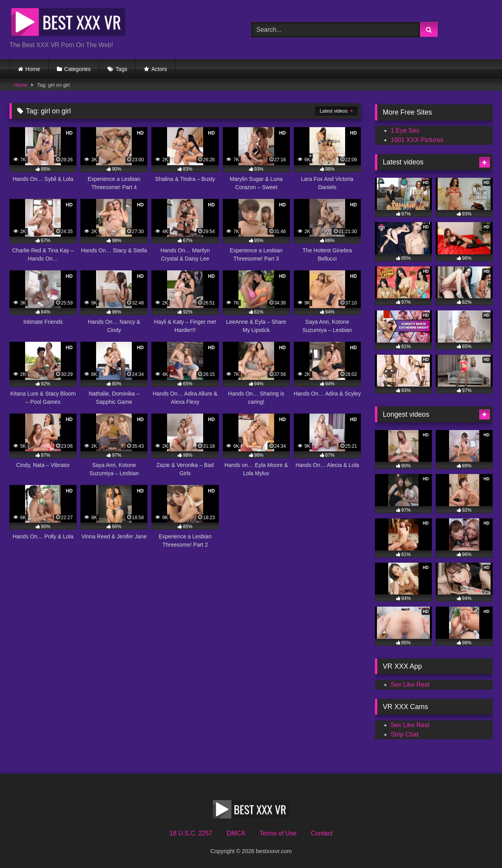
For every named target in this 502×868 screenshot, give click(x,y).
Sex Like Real (410, 685)
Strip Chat (405, 734)
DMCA (236, 833)
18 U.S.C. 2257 (191, 833)
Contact (321, 833)
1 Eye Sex (405, 130)
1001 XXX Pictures (417, 140)
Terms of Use (278, 833)
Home (33, 69)
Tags (122, 69)
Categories (78, 69)
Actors (159, 69)
